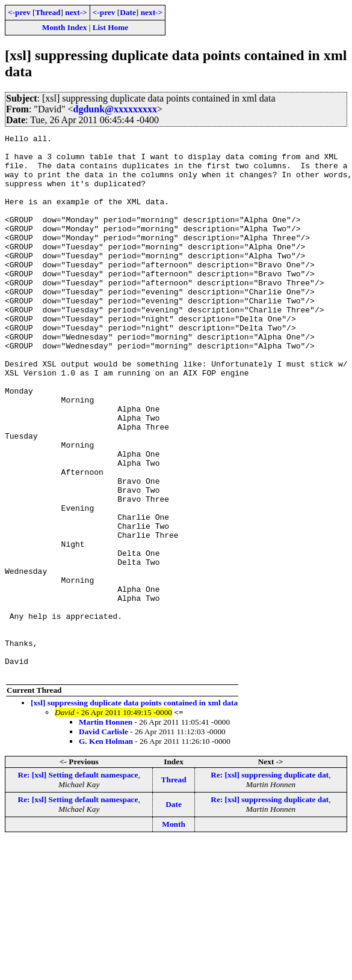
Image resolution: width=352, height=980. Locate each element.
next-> (76, 12)
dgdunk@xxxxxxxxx (115, 109)
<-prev (19, 12)
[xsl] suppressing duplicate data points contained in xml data (134, 811)
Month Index (64, 27)
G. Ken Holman (106, 849)
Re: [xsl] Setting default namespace (78, 883)
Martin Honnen (106, 830)
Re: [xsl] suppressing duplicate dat (270, 883)
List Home (111, 27)
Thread (48, 12)
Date (128, 12)
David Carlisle (103, 840)
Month (174, 932)
